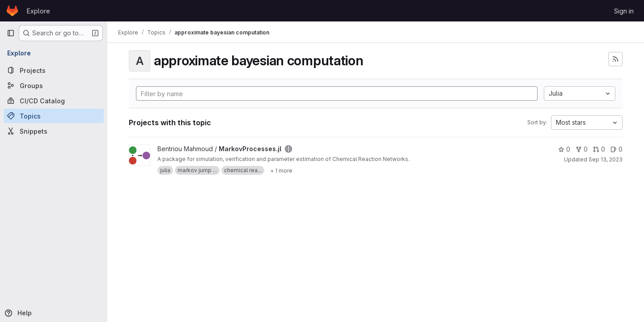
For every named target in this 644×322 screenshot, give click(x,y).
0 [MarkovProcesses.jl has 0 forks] (582, 149)
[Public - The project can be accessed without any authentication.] (288, 149)
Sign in (624, 11)
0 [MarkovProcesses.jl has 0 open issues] (616, 149)
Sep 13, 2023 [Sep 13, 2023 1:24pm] (606, 159)
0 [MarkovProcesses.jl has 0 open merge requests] (599, 149)
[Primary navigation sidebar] (11, 33)
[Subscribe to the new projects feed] (615, 59)
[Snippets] (54, 131)
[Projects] (54, 70)
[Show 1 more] (281, 170)
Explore (38, 11)
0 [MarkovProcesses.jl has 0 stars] (564, 149)
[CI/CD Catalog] (54, 101)
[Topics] (54, 116)
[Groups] (54, 85)
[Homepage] (12, 11)
